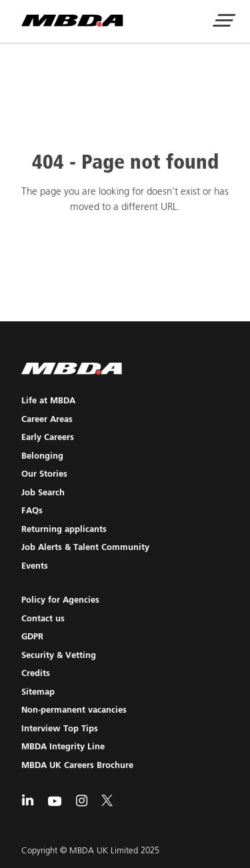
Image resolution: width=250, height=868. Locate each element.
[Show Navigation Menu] (223, 22)
